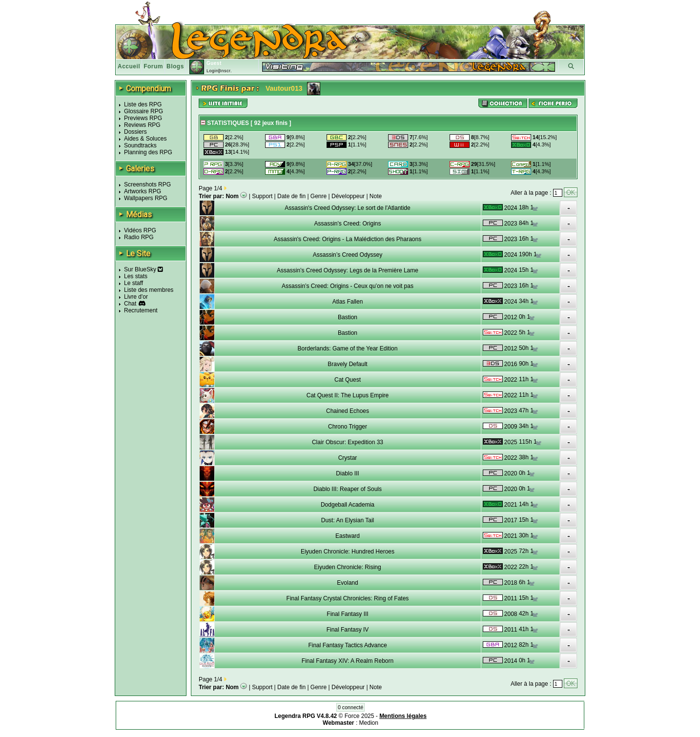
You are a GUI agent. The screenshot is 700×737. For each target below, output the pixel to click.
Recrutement (141, 310)
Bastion (348, 317)
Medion (369, 723)
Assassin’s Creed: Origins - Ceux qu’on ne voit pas (348, 286)
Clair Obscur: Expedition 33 (348, 442)
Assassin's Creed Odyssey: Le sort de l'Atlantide (347, 208)
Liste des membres (149, 290)
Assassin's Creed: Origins (347, 224)
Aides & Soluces (145, 139)
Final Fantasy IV (348, 630)
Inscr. (226, 71)
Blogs (175, 66)
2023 (511, 224)
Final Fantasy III (347, 614)
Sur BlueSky (144, 269)
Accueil (129, 66)
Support (262, 196)
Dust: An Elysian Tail (348, 520)
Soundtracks (140, 145)
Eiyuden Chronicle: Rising (347, 567)
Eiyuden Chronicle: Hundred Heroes (348, 552)
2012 (511, 317)
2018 (511, 583)
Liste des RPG (143, 104)
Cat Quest (348, 380)
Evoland (347, 583)
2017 (511, 520)
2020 (511, 473)
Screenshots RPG (147, 184)
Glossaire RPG (144, 111)
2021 (511, 505)
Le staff (134, 283)
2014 (511, 661)
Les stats (136, 276)
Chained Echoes (348, 411)
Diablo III (347, 473)
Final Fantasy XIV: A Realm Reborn (348, 661)
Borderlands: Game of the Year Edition (348, 348)
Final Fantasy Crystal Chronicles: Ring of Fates (348, 598)
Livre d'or (136, 297)
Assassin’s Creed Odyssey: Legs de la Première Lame (348, 270)
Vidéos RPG (140, 230)
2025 (511, 442)
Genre (319, 196)
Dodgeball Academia (348, 505)
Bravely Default (347, 364)
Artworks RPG (143, 191)
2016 (511, 364)
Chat (130, 304)
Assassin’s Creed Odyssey (348, 255)
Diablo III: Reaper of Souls (348, 489)
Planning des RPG (148, 152)
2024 (511, 208)
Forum (153, 66)
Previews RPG (143, 118)
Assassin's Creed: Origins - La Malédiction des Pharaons (348, 239)
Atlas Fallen (348, 302)
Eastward (348, 536)
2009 (511, 427)
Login (213, 71)
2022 (511, 333)
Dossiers (135, 132)
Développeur (348, 196)
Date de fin (291, 196)
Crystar (348, 458)
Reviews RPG (142, 125)
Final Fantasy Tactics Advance (347, 645)
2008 (511, 614)
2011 (511, 598)
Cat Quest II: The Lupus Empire (348, 395)
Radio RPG (139, 237)
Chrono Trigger (348, 427)
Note (376, 196)
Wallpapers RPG (146, 198)
